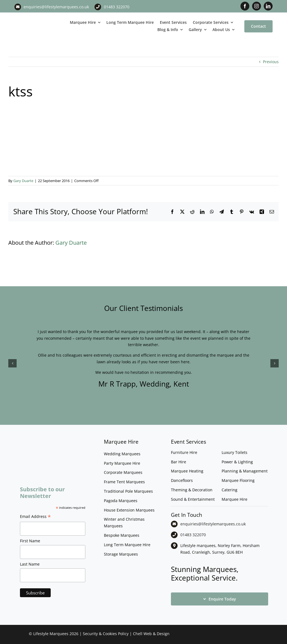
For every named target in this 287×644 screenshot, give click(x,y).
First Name (30, 541)
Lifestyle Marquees (51, 634)
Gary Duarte (23, 181)
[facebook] (245, 6)
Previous (271, 62)
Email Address (35, 517)
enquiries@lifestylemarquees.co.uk (56, 7)
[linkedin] (268, 6)
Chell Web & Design (151, 634)
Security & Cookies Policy (106, 634)
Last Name (30, 564)
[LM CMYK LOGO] (36, 19)
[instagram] (257, 6)
